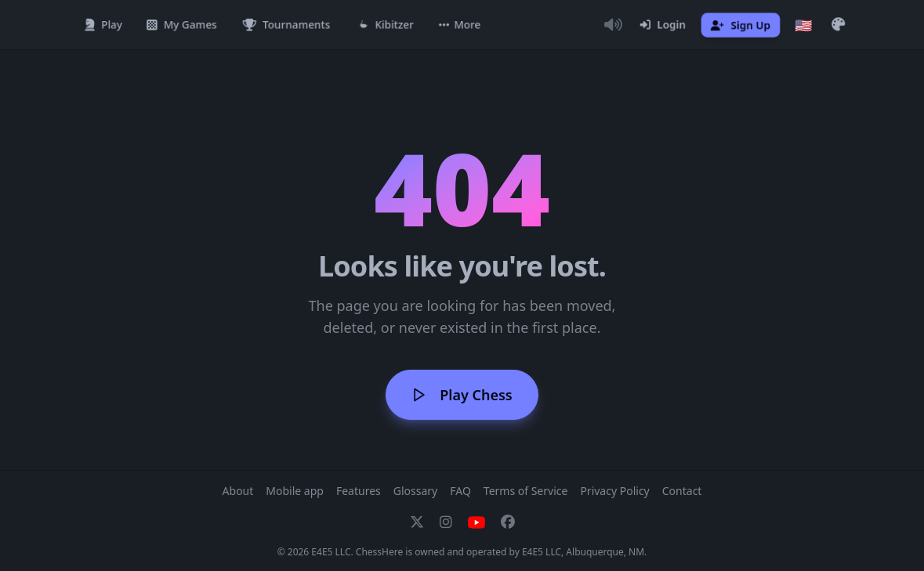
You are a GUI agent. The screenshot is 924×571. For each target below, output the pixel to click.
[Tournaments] (286, 25)
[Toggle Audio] (614, 25)
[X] (417, 522)
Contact (682, 491)
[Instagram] (446, 522)
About (238, 491)
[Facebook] (508, 522)
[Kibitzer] (385, 25)
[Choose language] (803, 25)
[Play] (103, 25)
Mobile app (295, 491)
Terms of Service (526, 491)
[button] (460, 25)
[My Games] (182, 25)
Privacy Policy (614, 491)
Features (359, 491)
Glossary (415, 491)
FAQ (460, 491)
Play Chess (462, 395)
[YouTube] (476, 522)
